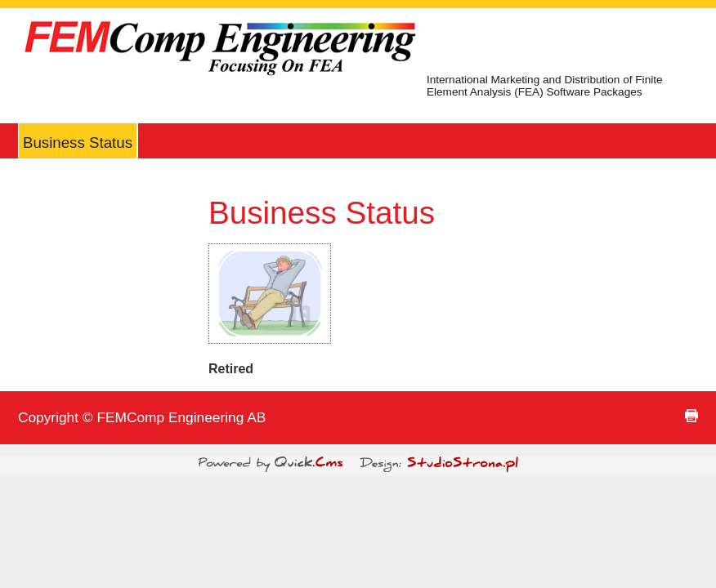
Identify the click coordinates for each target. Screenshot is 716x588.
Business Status (78, 143)
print (691, 416)
